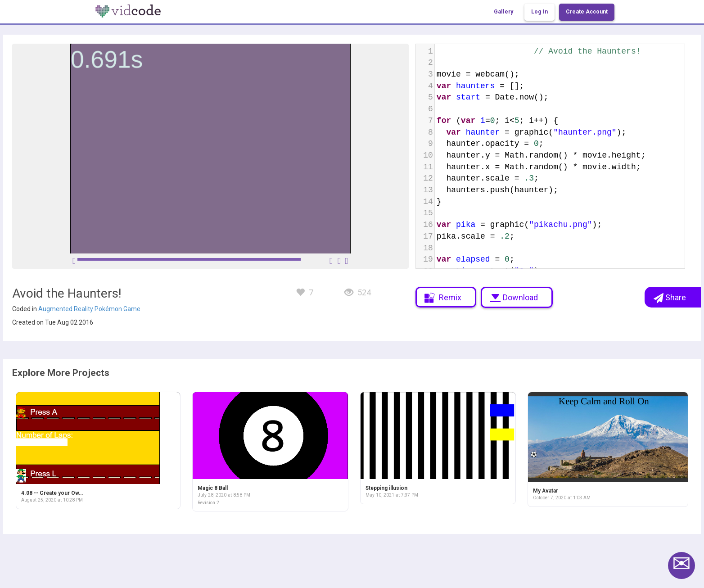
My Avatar (546, 491)
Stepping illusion (386, 488)
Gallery (503, 12)
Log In (539, 12)
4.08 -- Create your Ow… (52, 493)
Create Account (587, 12)
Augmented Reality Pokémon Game (89, 309)
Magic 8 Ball (213, 488)
